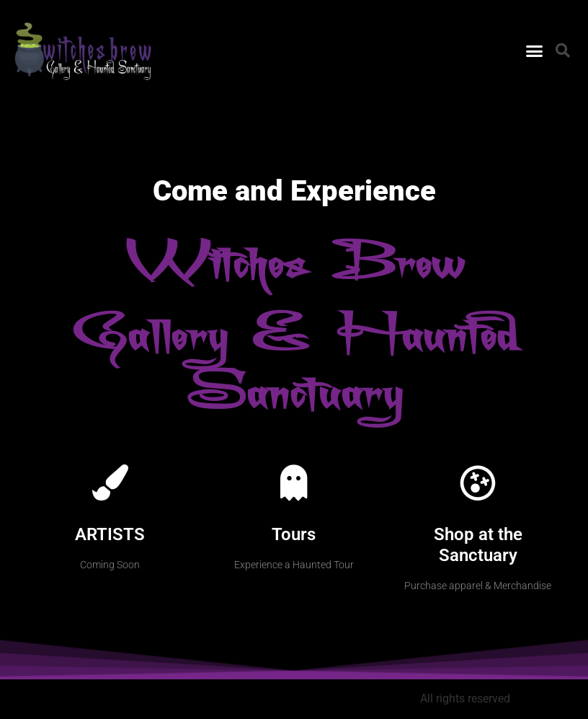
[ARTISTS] (110, 482)
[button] (535, 51)
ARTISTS (110, 534)
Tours (294, 534)
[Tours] (294, 482)
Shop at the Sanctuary (478, 545)
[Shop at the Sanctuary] (478, 482)
